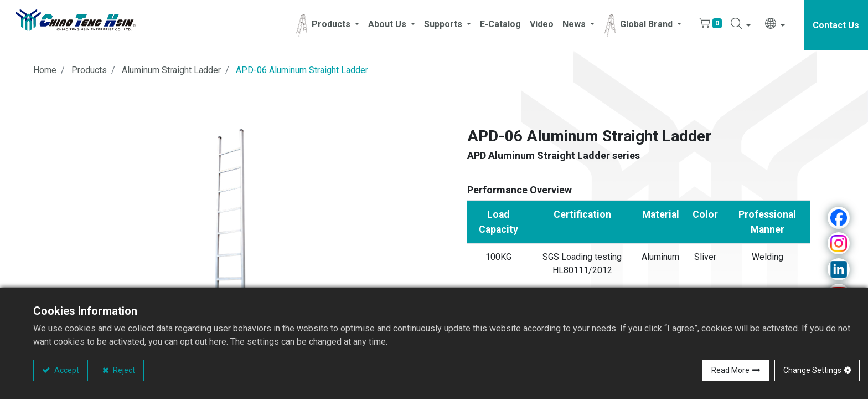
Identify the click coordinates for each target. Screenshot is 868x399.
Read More (730, 370)
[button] (741, 25)
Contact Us (836, 25)
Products (89, 71)
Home (45, 71)
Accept (66, 370)
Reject (123, 370)
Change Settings (812, 370)
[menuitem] (500, 25)
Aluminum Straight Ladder (171, 71)
